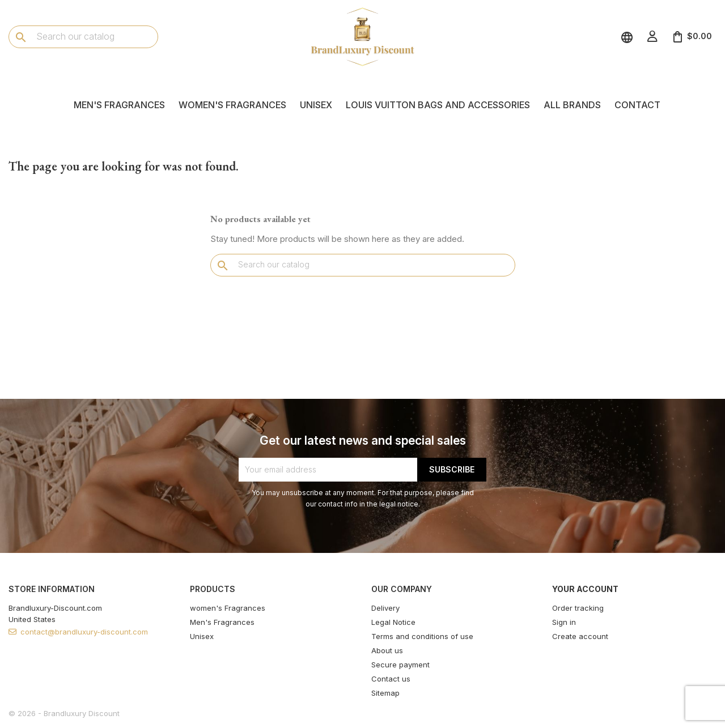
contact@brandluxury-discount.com (84, 632)
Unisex (316, 105)
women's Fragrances (232, 105)
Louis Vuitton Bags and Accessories (438, 105)
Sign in (564, 622)
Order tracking (578, 608)
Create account (580, 636)
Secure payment (400, 665)
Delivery (385, 608)
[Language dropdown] (629, 37)
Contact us (391, 679)
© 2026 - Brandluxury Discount (64, 713)
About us (387, 650)
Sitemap (385, 693)
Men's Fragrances (119, 105)
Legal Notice (393, 622)
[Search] (83, 36)
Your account (585, 589)
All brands (572, 105)
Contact (637, 105)
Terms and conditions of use (422, 636)
